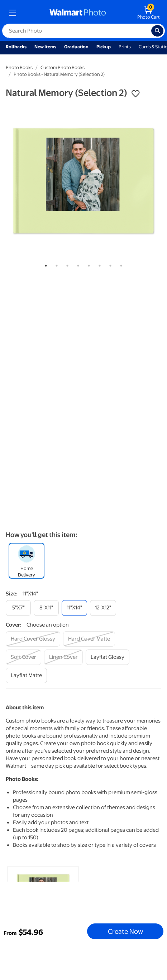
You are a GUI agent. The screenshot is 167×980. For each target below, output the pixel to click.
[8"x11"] (46, 608)
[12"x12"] (103, 608)
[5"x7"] (18, 608)
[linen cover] (63, 657)
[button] (135, 94)
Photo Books (19, 67)
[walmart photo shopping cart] (149, 13)
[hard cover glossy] (33, 639)
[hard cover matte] (89, 639)
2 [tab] (55, 264)
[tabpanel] (83, 181)
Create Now (125, 931)
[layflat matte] (26, 675)
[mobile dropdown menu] (13, 13)
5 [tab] (87, 264)
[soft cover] (23, 657)
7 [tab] (109, 264)
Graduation (76, 47)
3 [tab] (66, 264)
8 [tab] (120, 264)
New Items (45, 47)
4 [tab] (77, 264)
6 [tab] (98, 264)
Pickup (104, 47)
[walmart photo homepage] (78, 13)
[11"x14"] (74, 608)
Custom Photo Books (63, 67)
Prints (125, 47)
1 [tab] (44, 264)
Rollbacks (16, 47)
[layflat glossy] (108, 657)
